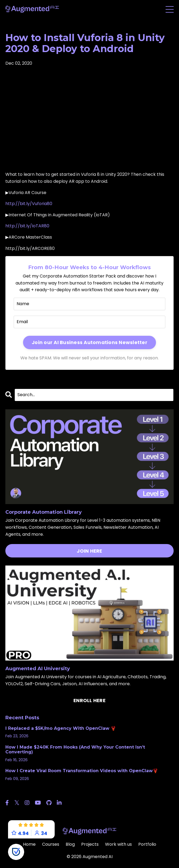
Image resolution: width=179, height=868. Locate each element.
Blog (70, 844)
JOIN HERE (89, 551)
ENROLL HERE (89, 700)
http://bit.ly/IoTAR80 (27, 226)
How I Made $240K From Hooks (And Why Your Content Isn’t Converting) (75, 750)
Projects (90, 844)
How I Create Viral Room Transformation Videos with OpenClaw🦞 (82, 771)
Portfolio (147, 844)
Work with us (118, 844)
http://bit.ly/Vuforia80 (29, 204)
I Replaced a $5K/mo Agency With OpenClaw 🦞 (61, 728)
